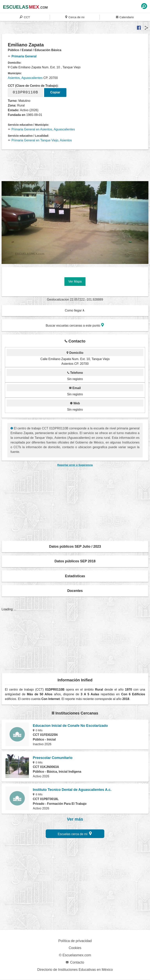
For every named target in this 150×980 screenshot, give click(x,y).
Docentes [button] (75, 591)
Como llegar (75, 310)
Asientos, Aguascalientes (25, 78)
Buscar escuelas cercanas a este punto (75, 325)
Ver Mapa (75, 281)
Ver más (75, 819)
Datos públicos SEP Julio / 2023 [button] (75, 546)
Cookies (75, 948)
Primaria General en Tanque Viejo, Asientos (40, 140)
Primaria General (22, 56)
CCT (25, 17)
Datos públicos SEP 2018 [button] (75, 561)
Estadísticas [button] (75, 576)
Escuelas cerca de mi (75, 833)
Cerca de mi (75, 17)
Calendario (125, 17)
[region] (75, 165)
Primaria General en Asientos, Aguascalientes (41, 129)
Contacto (75, 962)
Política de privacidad (75, 941)
